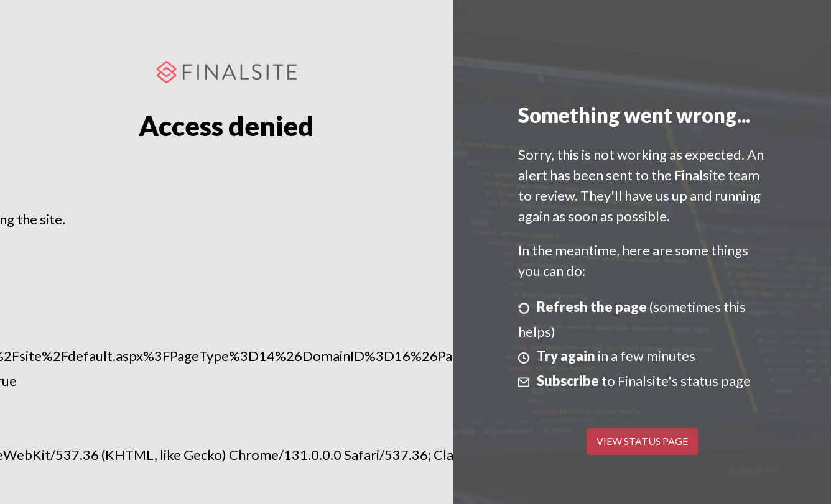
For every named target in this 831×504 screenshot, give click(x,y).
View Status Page (642, 441)
